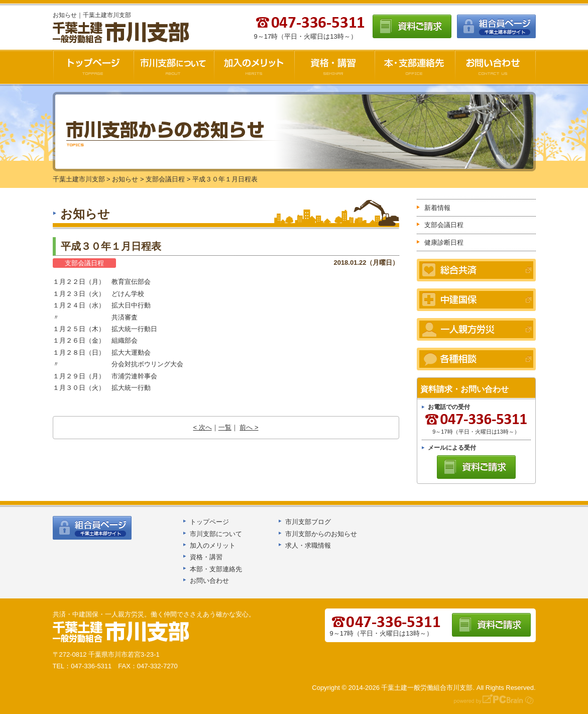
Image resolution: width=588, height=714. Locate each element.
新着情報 (437, 208)
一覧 (225, 427)
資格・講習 (334, 67)
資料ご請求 (412, 26)
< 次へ (202, 427)
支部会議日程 (84, 263)
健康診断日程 (444, 242)
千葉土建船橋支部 (122, 632)
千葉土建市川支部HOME (93, 67)
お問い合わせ (495, 67)
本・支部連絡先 (415, 67)
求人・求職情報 (308, 545)
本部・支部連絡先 (216, 569)
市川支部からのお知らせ (321, 534)
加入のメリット (254, 67)
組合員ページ (496, 26)
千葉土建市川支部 (122, 33)
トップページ (209, 522)
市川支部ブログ (308, 522)
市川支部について (174, 67)
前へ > (249, 427)
